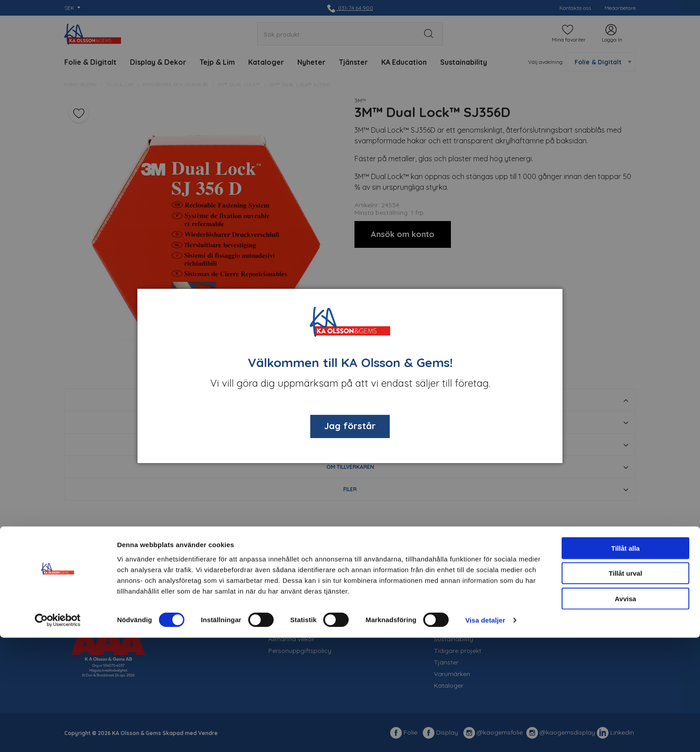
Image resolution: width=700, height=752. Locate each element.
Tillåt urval (626, 688)
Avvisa (625, 713)
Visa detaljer (485, 734)
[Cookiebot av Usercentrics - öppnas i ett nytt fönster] (58, 735)
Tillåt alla (625, 662)
